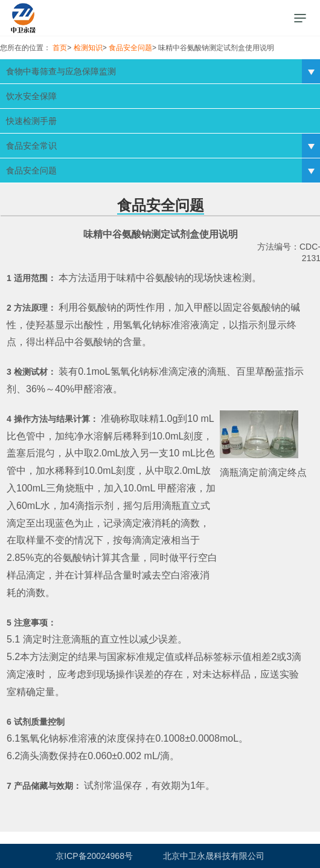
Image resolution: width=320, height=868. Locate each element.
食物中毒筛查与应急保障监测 (61, 71)
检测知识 (88, 48)
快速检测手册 (31, 121)
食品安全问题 (130, 48)
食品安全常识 (31, 146)
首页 (60, 48)
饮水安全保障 (31, 96)
